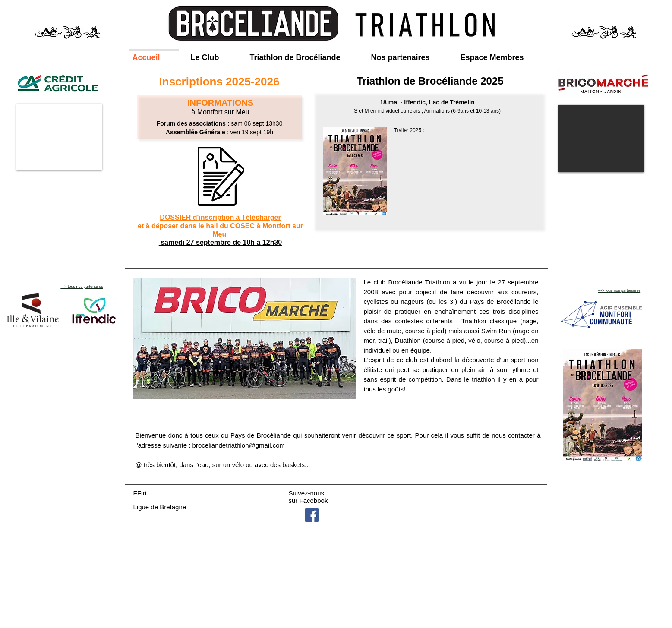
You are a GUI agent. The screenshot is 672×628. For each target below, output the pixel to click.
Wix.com (221, 603)
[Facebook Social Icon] (312, 515)
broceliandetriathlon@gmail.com (239, 445)
